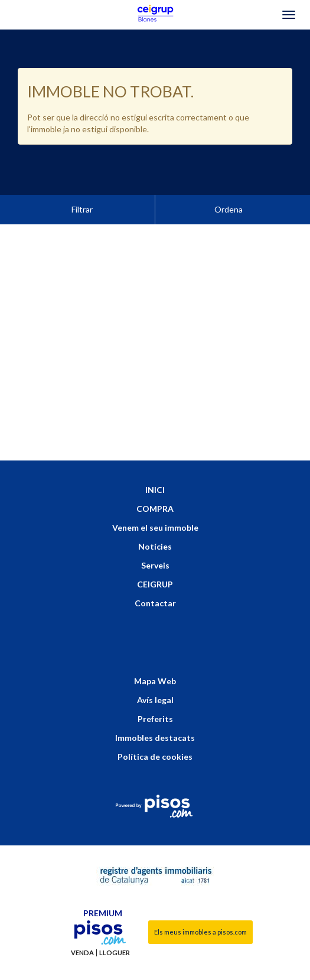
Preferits (155, 689)
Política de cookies (155, 727)
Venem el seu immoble (155, 498)
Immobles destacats (155, 708)
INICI (155, 460)
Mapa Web (155, 651)
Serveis (155, 536)
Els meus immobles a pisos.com (200, 902)
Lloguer (115, 923)
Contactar (155, 574)
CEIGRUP (155, 555)
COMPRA (155, 479)
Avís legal (155, 670)
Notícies (155, 517)
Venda (82, 923)
